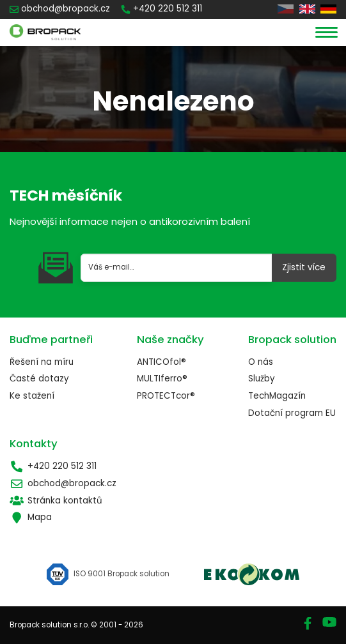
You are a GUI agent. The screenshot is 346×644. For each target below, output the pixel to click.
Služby (262, 379)
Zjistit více (304, 267)
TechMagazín (277, 396)
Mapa (31, 517)
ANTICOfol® (161, 362)
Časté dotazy (39, 379)
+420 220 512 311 (53, 466)
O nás (261, 362)
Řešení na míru (42, 362)
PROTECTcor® (166, 396)
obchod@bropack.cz (63, 483)
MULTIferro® (162, 379)
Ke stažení (32, 396)
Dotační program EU (292, 413)
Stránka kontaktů (56, 501)
